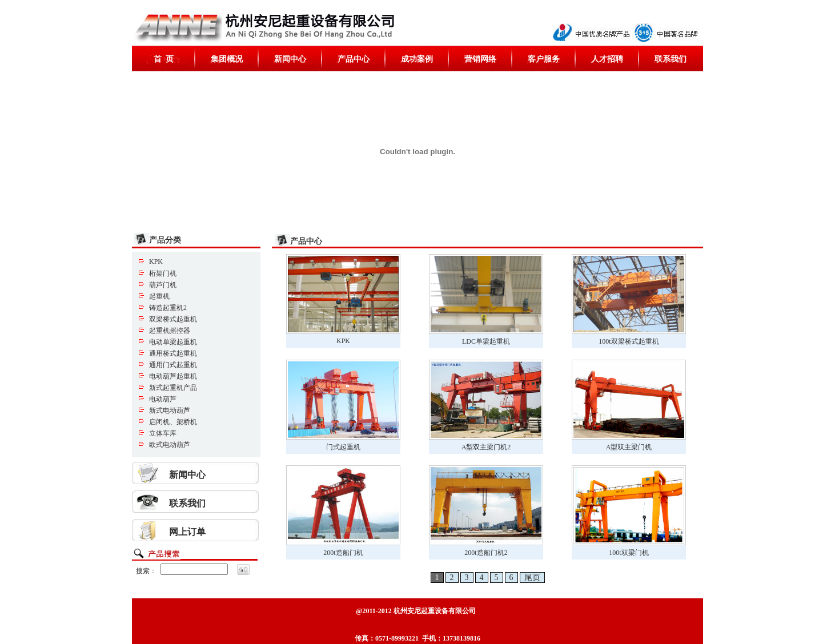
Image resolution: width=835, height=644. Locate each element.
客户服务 (544, 59)
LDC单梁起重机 (486, 341)
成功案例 (417, 59)
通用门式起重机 (173, 365)
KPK (156, 261)
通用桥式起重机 (173, 353)
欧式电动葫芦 (170, 445)
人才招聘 (607, 59)
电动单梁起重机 (173, 342)
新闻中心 (290, 59)
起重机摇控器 (170, 331)
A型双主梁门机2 (486, 447)
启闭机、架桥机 (173, 422)
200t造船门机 (343, 553)
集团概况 (227, 59)
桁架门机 (163, 273)
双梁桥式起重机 (173, 319)
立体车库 (163, 433)
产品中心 (354, 59)
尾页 (532, 577)
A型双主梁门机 (629, 447)
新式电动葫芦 (170, 410)
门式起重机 (343, 447)
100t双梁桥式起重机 (629, 341)
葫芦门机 (163, 285)
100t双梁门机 (629, 553)
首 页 (164, 59)
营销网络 (480, 59)
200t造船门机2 (486, 553)
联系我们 (671, 59)
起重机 (159, 296)
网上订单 (187, 532)
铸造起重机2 (168, 308)
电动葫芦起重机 (173, 376)
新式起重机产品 (173, 388)
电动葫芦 (163, 399)
